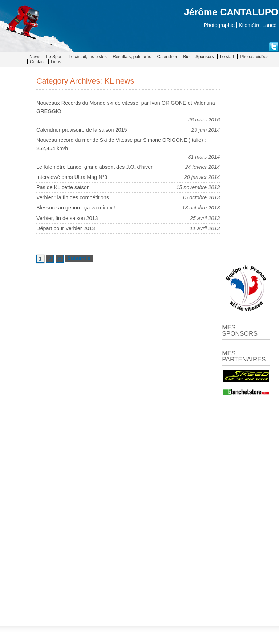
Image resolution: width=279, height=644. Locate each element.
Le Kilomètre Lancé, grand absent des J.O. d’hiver (94, 167)
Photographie (219, 25)
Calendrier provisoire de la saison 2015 (82, 130)
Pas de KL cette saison (63, 187)
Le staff (227, 57)
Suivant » (79, 258)
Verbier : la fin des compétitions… (75, 197)
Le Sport (54, 57)
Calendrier (167, 57)
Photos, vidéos (254, 57)
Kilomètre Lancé (258, 25)
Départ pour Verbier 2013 (66, 228)
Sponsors (205, 57)
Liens (56, 62)
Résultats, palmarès (132, 57)
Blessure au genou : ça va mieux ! (76, 208)
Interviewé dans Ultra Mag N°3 (72, 177)
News (35, 57)
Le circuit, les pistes (88, 57)
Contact (37, 62)
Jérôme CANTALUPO (231, 12)
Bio (186, 57)
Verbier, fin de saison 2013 (67, 218)
